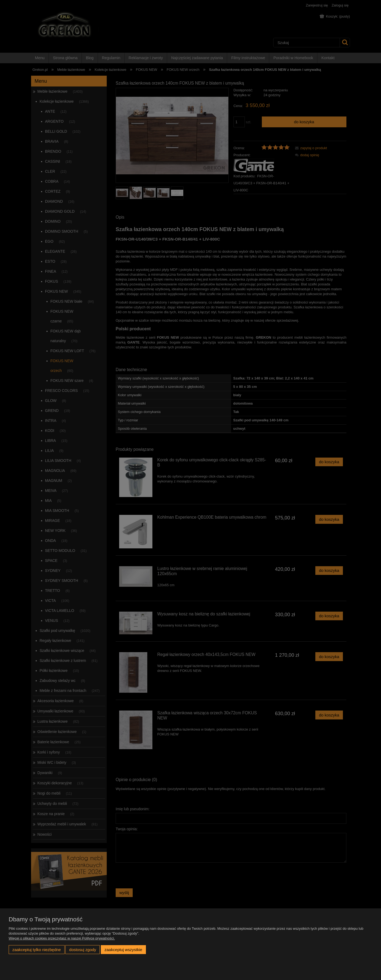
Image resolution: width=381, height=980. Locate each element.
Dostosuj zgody (83, 950)
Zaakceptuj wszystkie (123, 950)
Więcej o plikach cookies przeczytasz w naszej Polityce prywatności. (62, 938)
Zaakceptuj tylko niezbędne (37, 950)
